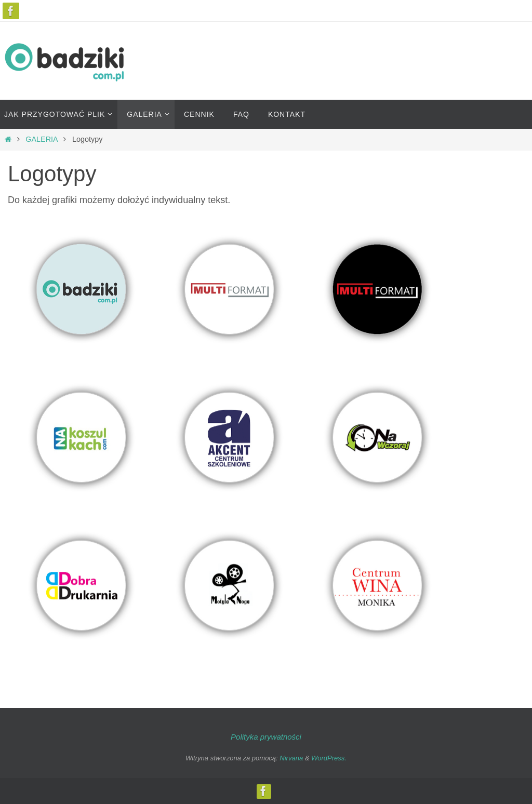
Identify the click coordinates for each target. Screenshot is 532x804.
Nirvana (291, 758)
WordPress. (329, 758)
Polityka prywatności (266, 737)
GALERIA (42, 139)
